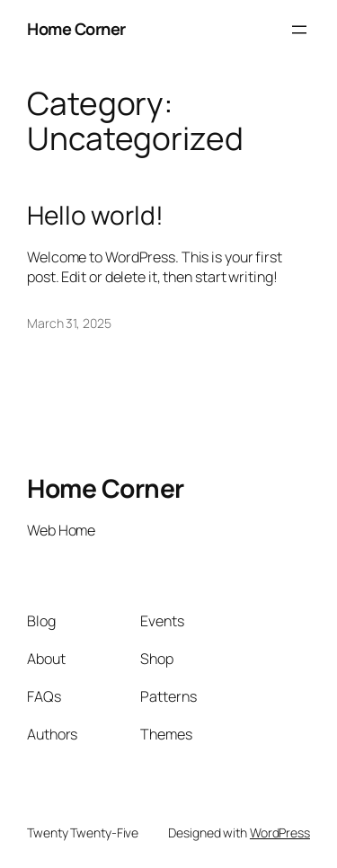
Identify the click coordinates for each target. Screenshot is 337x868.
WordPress (280, 833)
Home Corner (76, 29)
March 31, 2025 (69, 323)
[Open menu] (299, 30)
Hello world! (95, 216)
